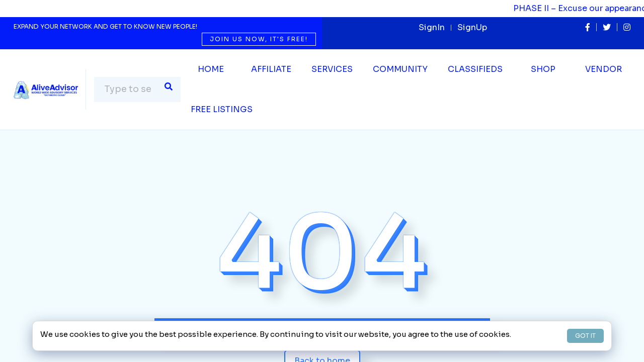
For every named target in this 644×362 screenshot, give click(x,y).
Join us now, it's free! (259, 39)
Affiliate (271, 69)
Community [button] (400, 69)
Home (211, 69)
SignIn (432, 27)
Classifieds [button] (475, 69)
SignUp (472, 27)
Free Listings (222, 109)
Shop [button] (543, 69)
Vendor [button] (603, 69)
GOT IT (585, 336)
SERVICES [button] (332, 69)
